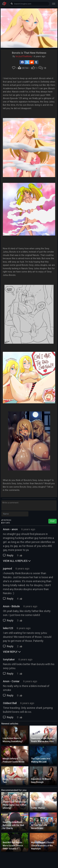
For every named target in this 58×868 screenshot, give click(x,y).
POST (52, 521)
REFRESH (6, 520)
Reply (8, 555)
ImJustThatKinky (24, 56)
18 (42, 68)
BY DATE (6, 523)
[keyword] (29, 4)
